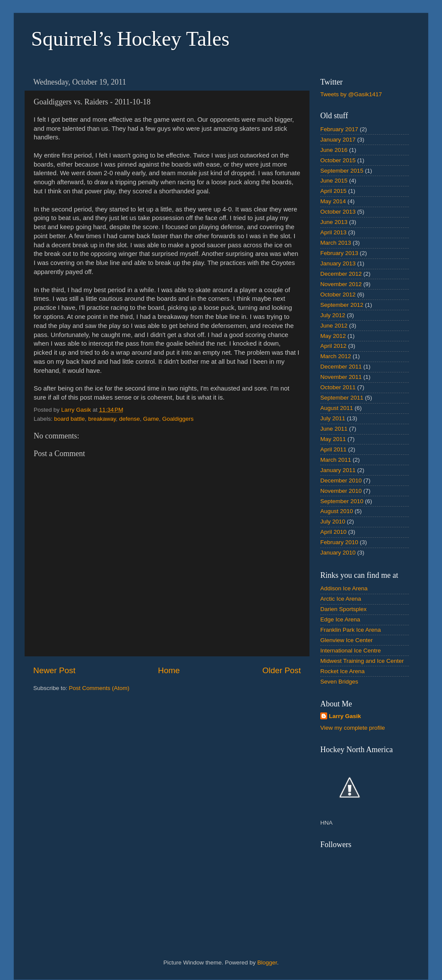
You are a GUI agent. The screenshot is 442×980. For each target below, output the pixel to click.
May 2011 (333, 439)
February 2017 (339, 129)
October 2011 (338, 387)
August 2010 (337, 511)
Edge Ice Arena (340, 619)
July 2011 (333, 418)
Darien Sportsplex (343, 609)
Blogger (267, 963)
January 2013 (338, 263)
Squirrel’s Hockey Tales (130, 39)
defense (129, 419)
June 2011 (334, 429)
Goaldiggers (178, 419)
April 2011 (333, 449)
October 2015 (338, 160)
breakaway (102, 419)
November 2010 (341, 491)
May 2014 (333, 201)
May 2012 (333, 336)
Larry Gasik (345, 716)
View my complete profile (353, 728)
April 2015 (333, 191)
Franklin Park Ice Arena (350, 630)
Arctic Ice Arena (341, 599)
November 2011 (341, 377)
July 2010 (333, 522)
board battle (69, 419)
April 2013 (333, 232)
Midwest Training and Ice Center (362, 661)
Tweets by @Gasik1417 (351, 94)
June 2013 (334, 222)
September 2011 (342, 398)
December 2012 (341, 274)
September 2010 (342, 501)
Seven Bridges (339, 682)
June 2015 (334, 181)
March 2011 (336, 460)
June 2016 (334, 150)
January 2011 (338, 470)
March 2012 (336, 356)
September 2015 (342, 171)
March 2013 (336, 243)
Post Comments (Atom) (99, 688)
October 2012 (338, 295)
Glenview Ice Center (347, 640)
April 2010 (333, 532)
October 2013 (338, 212)
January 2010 (338, 553)
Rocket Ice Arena (343, 671)
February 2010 (339, 542)
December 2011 (341, 367)
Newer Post (54, 670)
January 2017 (338, 140)
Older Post (282, 670)
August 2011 (337, 408)
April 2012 (333, 346)
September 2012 (342, 305)
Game (151, 419)
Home (169, 670)
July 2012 (333, 315)
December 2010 (341, 481)
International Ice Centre (350, 651)
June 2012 (334, 326)
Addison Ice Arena (344, 588)
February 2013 (339, 253)
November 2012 (341, 284)
